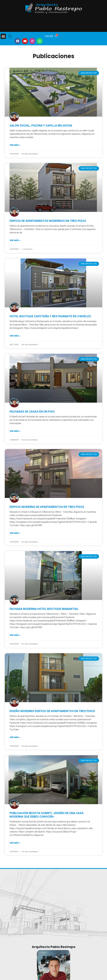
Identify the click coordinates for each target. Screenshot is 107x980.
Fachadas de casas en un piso (32, 412)
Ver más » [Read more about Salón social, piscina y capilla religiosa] (15, 145)
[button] (3, 36)
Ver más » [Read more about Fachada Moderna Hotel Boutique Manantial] (15, 635)
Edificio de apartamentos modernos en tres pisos (48, 221)
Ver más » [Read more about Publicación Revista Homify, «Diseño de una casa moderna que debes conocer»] (15, 843)
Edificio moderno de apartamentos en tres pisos (47, 507)
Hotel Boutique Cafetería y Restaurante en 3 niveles (50, 316)
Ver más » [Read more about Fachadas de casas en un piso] (15, 431)
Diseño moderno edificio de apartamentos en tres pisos (52, 711)
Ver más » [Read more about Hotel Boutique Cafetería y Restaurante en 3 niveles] (15, 336)
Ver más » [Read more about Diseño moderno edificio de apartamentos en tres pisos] (15, 737)
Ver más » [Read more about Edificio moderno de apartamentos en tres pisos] (15, 533)
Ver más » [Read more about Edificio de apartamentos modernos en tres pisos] (15, 240)
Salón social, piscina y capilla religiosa (41, 125)
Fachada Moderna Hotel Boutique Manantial (44, 609)
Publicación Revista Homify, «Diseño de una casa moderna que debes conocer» (47, 815)
